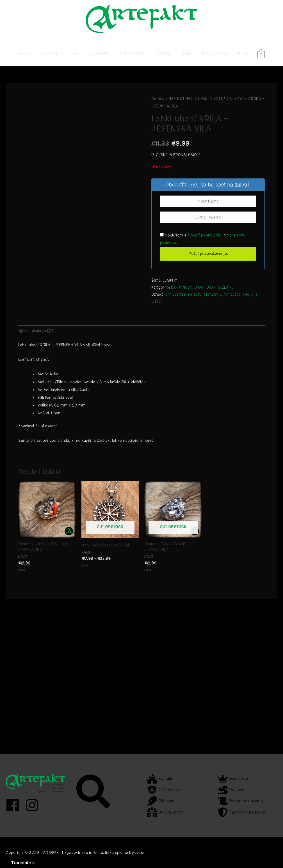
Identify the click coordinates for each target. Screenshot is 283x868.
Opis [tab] (22, 331)
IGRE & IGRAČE (216, 53)
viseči (156, 302)
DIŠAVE (163, 53)
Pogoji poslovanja (204, 235)
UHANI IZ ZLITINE (212, 99)
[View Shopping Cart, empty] (261, 53)
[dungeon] (165, 812)
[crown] (233, 779)
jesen (207, 295)
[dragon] (231, 790)
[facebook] (15, 805)
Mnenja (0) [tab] (43, 331)
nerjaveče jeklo (236, 295)
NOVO (243, 53)
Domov (158, 99)
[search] (94, 791)
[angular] (163, 790)
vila (255, 295)
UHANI (188, 99)
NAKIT (23, 53)
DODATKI (49, 53)
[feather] (161, 801)
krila (218, 295)
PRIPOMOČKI (132, 53)
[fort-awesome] (160, 779)
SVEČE (188, 53)
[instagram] (34, 805)
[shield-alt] (242, 812)
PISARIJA (99, 53)
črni (169, 295)
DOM (74, 53)
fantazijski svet (188, 295)
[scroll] (240, 801)
